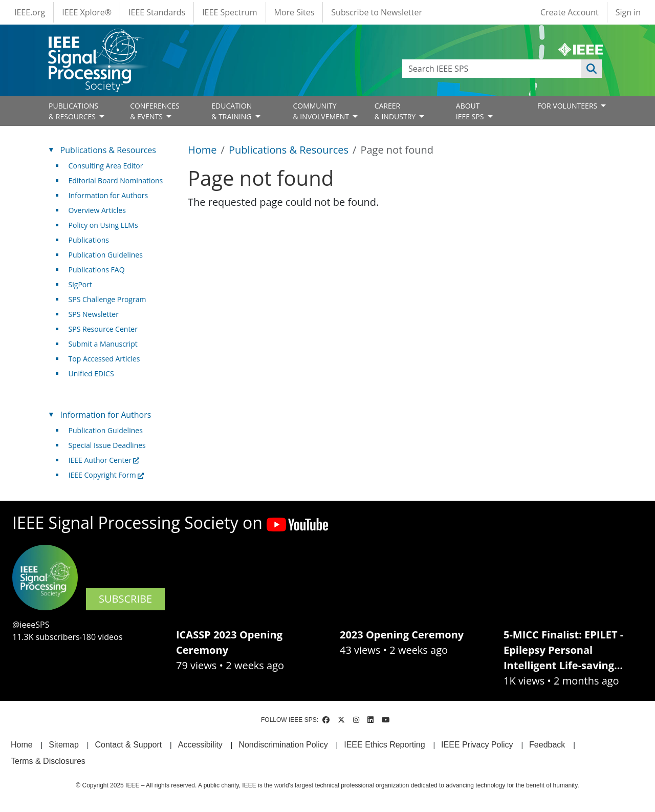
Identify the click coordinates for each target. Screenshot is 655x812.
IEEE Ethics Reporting (384, 745)
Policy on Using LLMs (103, 225)
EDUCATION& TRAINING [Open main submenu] (232, 111)
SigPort (80, 284)
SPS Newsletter (94, 314)
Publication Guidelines (106, 255)
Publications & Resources (289, 150)
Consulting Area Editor (106, 166)
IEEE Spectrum (230, 12)
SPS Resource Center (103, 329)
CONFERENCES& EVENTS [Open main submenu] (155, 111)
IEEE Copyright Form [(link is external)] (106, 475)
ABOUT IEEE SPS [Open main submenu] (471, 111)
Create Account (570, 12)
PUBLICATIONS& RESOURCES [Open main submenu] (73, 111)
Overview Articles (97, 210)
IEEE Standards (157, 12)
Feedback (547, 745)
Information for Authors (108, 195)
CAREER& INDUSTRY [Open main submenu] (396, 111)
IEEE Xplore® (87, 12)
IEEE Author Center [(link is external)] (104, 460)
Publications (89, 240)
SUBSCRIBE (125, 599)
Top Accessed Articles (104, 359)
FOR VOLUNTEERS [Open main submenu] (568, 106)
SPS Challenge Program (107, 299)
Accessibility (200, 745)
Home (202, 150)
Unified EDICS (91, 373)
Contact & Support (128, 745)
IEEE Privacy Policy (477, 745)
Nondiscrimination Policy (283, 745)
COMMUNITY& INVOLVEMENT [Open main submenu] (322, 111)
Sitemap (64, 745)
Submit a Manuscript (103, 344)
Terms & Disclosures (48, 761)
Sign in (628, 12)
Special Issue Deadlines (107, 445)
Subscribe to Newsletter (377, 12)
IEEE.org (30, 12)
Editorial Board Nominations (116, 180)
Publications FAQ (97, 270)
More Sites (294, 12)
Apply (592, 69)
